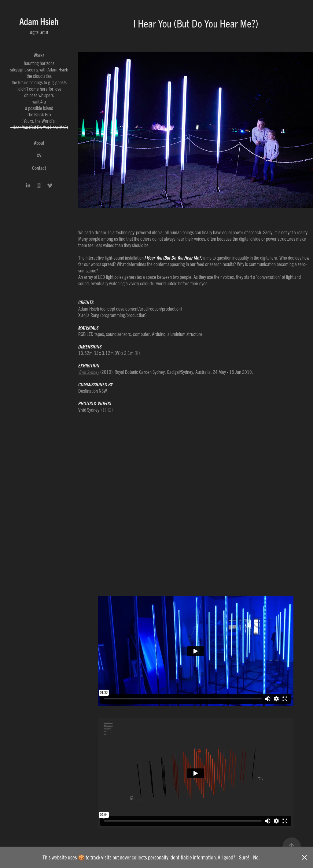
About (39, 143)
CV (39, 155)
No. (256, 857)
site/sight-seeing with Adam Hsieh (39, 69)
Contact (39, 168)
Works (39, 55)
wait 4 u (39, 101)
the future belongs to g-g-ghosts (39, 82)
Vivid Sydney (89, 372)
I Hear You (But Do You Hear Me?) (39, 127)
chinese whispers (39, 95)
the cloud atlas (39, 76)
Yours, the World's (39, 121)
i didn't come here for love (39, 89)
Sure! (244, 857)
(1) (104, 410)
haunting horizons (39, 63)
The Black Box (39, 114)
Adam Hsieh (39, 21)
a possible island (39, 108)
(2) (110, 410)
